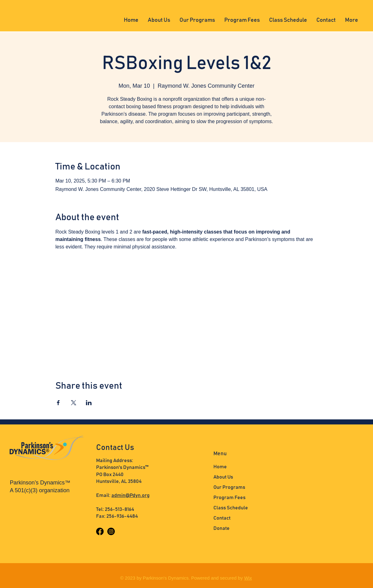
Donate (221, 528)
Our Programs (229, 487)
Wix (248, 578)
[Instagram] (111, 531)
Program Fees (229, 498)
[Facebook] (100, 531)
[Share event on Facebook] (58, 403)
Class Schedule (231, 508)
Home (220, 467)
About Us (223, 477)
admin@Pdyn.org (131, 495)
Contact (222, 518)
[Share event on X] (74, 403)
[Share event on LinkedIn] (89, 403)
